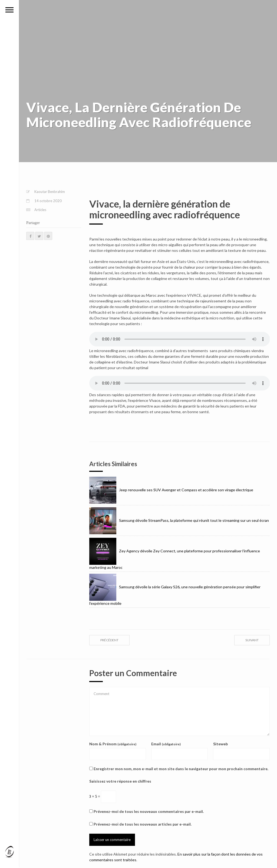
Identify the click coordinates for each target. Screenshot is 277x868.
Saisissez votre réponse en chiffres (120, 781)
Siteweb (220, 744)
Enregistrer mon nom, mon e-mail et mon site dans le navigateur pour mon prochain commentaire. (181, 769)
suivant (252, 640)
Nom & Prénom (113, 744)
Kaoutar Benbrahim (50, 192)
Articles (40, 210)
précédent (109, 640)
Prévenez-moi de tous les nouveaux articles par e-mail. (143, 824)
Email (166, 744)
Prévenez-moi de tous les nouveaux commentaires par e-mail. (149, 811)
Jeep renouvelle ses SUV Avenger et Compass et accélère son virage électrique (171, 490)
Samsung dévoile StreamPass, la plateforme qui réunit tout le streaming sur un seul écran (179, 520)
